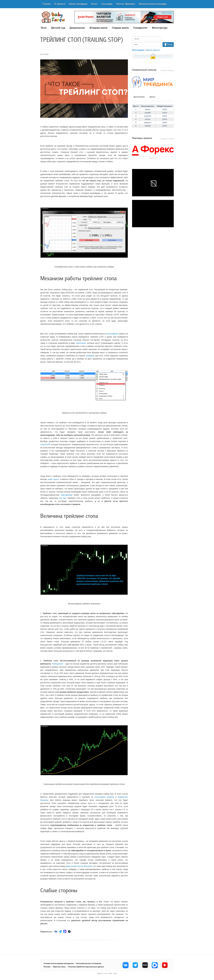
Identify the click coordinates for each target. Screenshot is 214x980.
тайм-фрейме (66, 495)
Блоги (95, 4)
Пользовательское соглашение (89, 964)
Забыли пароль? (153, 50)
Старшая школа (120, 28)
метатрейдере (112, 334)
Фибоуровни (58, 664)
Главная (46, 4)
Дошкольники (77, 28)
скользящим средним (104, 797)
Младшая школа (98, 28)
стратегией (45, 444)
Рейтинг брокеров (126, 4)
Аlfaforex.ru (153, 158)
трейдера (90, 356)
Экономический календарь (153, 4)
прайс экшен (53, 479)
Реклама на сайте (167, 70)
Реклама (47, 967)
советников (81, 343)
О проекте (60, 4)
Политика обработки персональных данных (86, 967)
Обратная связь (59, 967)
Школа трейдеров (78, 4)
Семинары (107, 4)
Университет (140, 28)
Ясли (44, 28)
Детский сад (58, 28)
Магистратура (160, 28)
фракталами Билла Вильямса (79, 866)
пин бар (63, 498)
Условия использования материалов (59, 964)
